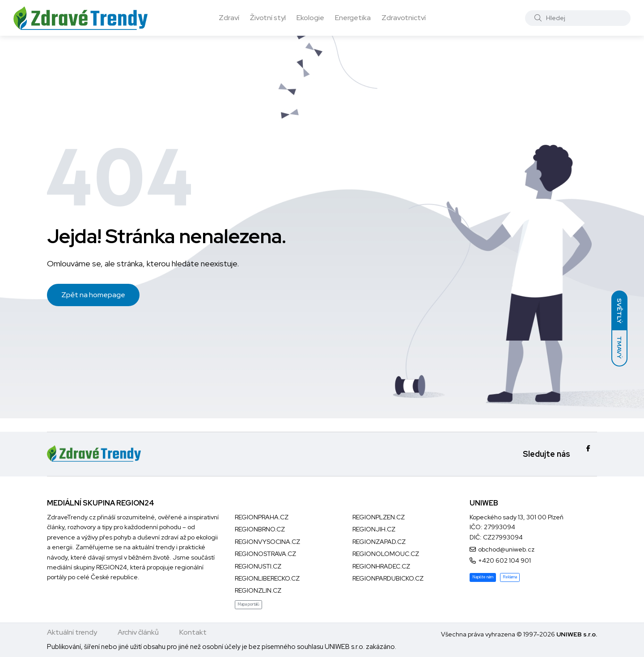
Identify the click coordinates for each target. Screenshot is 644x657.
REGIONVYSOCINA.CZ (267, 542)
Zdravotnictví (404, 18)
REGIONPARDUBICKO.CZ (388, 578)
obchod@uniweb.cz (506, 549)
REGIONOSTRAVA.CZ (265, 554)
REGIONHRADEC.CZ (381, 566)
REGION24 (112, 567)
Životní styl (268, 18)
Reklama (510, 577)
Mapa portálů (248, 604)
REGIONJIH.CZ (374, 529)
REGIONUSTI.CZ (258, 566)
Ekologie (310, 18)
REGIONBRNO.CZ (260, 529)
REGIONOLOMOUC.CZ (386, 554)
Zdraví (229, 18)
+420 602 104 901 (504, 560)
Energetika (353, 18)
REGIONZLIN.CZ (258, 590)
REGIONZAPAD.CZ (379, 542)
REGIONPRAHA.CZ (262, 517)
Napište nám (483, 577)
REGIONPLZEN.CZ (379, 517)
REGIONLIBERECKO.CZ (267, 578)
